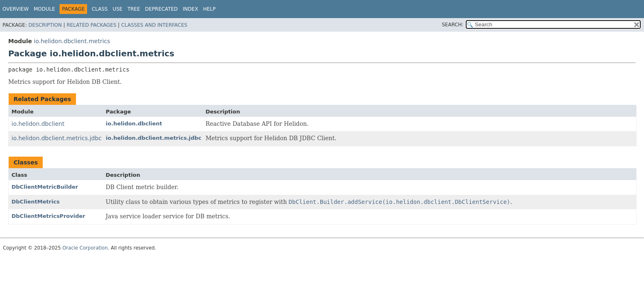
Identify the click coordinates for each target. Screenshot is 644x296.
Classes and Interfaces (154, 25)
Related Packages (91, 25)
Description (45, 25)
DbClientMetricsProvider (48, 216)
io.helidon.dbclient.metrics (72, 41)
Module (44, 9)
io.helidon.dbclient (38, 124)
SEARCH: (453, 25)
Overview (16, 9)
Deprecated (161, 9)
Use (117, 9)
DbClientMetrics (36, 202)
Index (191, 9)
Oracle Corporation (85, 248)
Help (209, 9)
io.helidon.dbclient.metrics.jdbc (57, 138)
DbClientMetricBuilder (45, 187)
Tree (134, 9)
